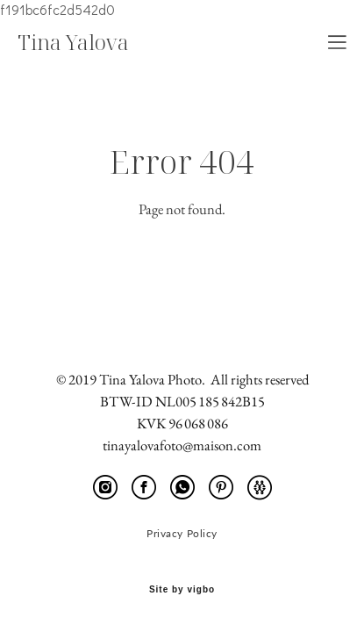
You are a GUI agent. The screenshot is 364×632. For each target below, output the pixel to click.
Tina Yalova (73, 42)
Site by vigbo (182, 590)
